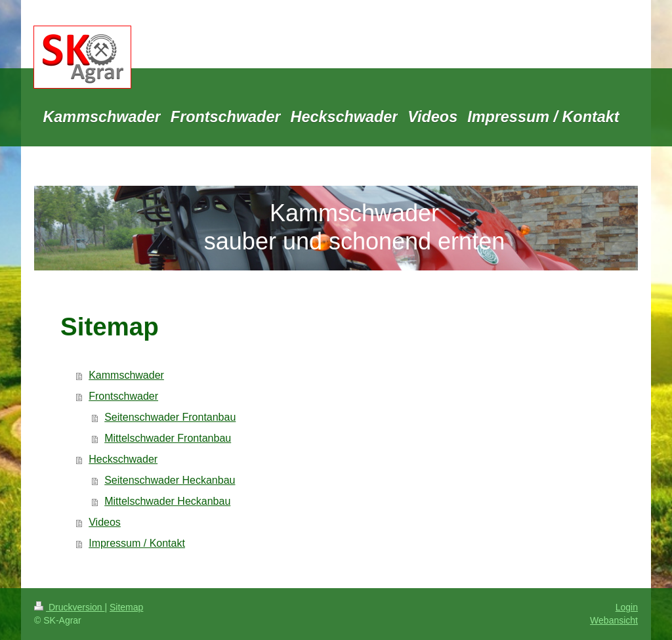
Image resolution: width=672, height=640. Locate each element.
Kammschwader (126, 375)
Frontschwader (123, 396)
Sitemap (126, 607)
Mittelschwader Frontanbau (168, 438)
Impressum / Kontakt (137, 543)
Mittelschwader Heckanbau (167, 501)
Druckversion (69, 607)
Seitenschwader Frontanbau (170, 417)
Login (627, 607)
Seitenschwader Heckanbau (170, 480)
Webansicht (614, 620)
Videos (105, 522)
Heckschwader (123, 459)
